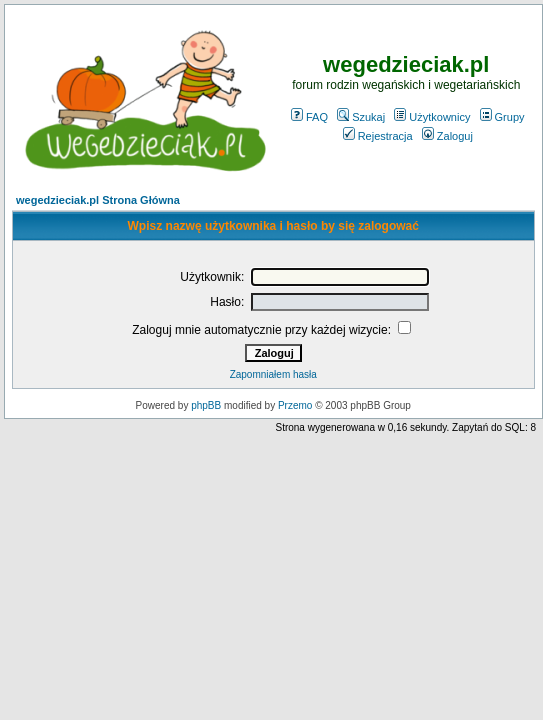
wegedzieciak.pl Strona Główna (98, 200)
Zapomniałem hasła (273, 374)
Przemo (295, 405)
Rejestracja (378, 136)
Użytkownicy (432, 117)
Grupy (502, 117)
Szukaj (361, 117)
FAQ (309, 117)
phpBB (206, 405)
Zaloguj (447, 136)
